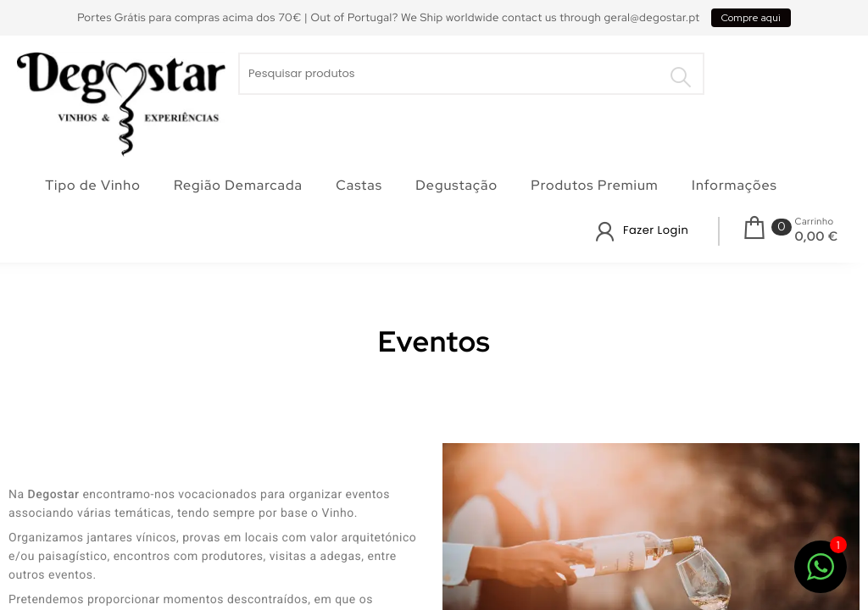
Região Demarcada (238, 185)
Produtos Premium (594, 185)
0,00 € (816, 236)
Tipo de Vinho (93, 185)
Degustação (456, 185)
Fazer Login (656, 230)
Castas (359, 185)
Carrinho (814, 222)
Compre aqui (751, 18)
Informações (734, 185)
